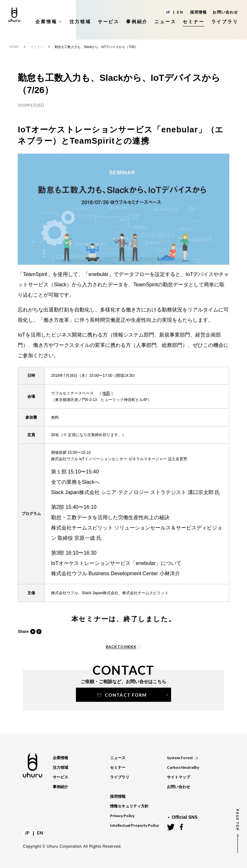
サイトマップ (178, 777)
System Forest (182, 758)
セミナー (37, 47)
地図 (106, 393)
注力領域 (60, 768)
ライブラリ (120, 777)
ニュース (118, 758)
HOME (14, 47)
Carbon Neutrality (183, 767)
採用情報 (199, 12)
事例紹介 (60, 787)
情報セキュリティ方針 (129, 806)
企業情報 (60, 758)
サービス (60, 777)
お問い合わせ (225, 12)
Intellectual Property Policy (134, 825)
